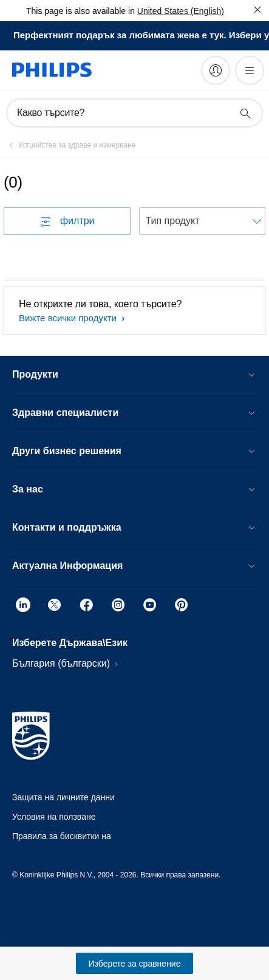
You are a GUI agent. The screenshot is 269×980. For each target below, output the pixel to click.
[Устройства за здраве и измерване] (70, 145)
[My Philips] (216, 70)
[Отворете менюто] (250, 70)
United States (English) (181, 11)
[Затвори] (257, 10)
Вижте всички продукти (69, 318)
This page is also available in (80, 11)
